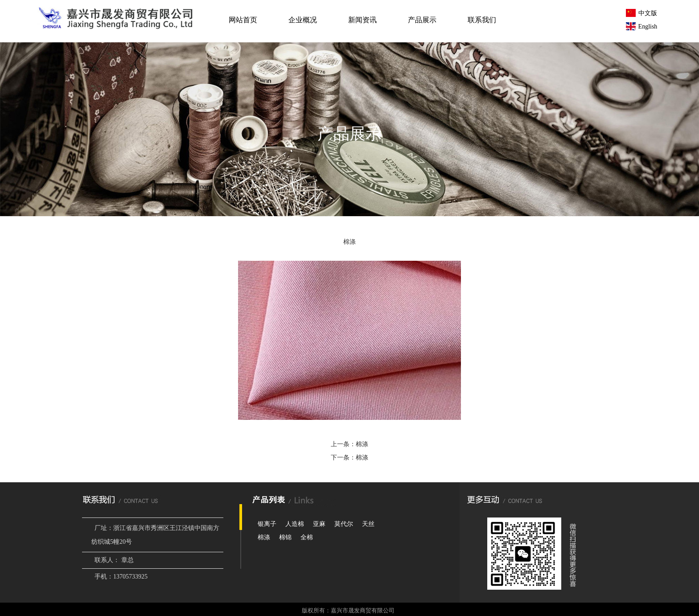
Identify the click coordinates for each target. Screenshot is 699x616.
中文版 (641, 13)
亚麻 (319, 524)
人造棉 (295, 524)
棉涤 (362, 444)
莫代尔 (344, 524)
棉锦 (285, 537)
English (642, 27)
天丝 (368, 524)
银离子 (267, 524)
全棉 (307, 537)
